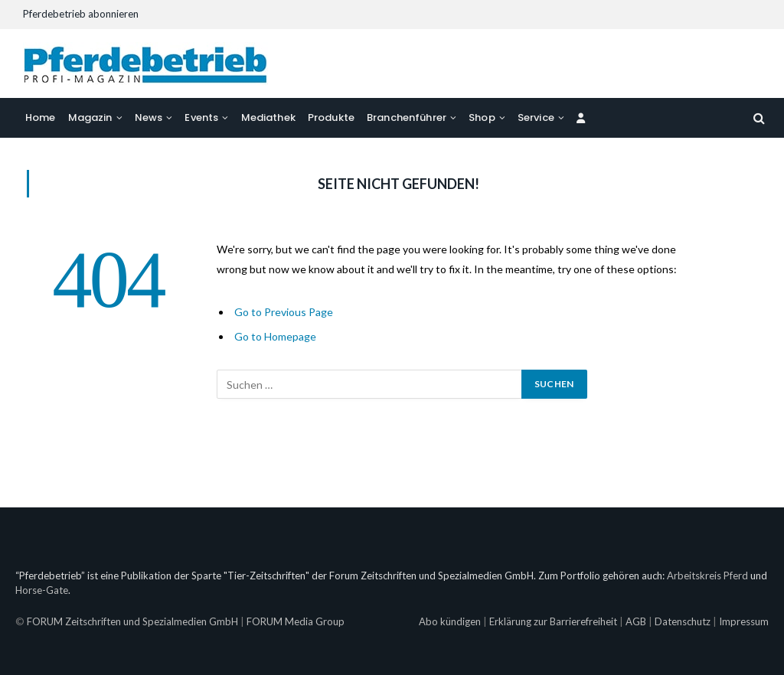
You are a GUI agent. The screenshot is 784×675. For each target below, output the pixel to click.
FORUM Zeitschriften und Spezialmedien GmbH (132, 621)
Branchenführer (407, 117)
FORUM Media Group (296, 621)
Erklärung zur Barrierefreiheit (553, 621)
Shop (482, 117)
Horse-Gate (42, 590)
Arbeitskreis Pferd (707, 576)
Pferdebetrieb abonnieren (81, 14)
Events (201, 117)
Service (536, 117)
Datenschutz (683, 621)
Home (41, 117)
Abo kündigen (450, 621)
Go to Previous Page (284, 312)
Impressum (744, 621)
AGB (636, 621)
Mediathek (268, 117)
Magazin (90, 117)
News (149, 117)
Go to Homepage (275, 336)
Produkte (331, 117)
